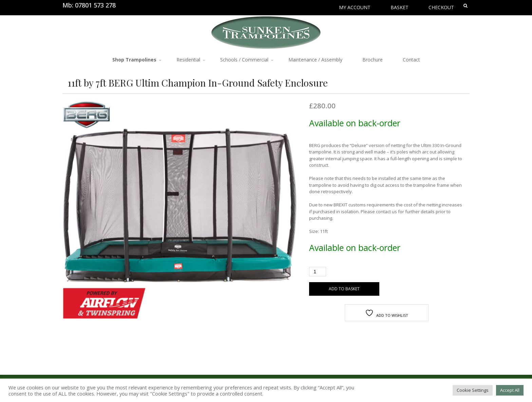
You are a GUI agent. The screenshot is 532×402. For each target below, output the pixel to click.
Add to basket (344, 289)
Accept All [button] (510, 390)
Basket (400, 7)
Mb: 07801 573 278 (89, 5)
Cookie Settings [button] (473, 390)
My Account (355, 7)
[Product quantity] (318, 272)
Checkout (441, 7)
